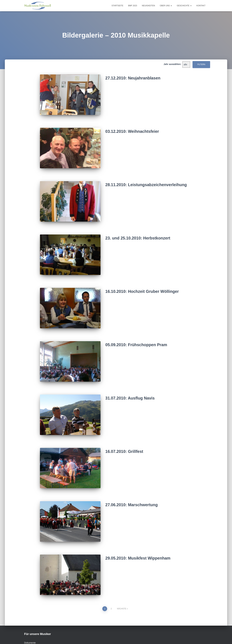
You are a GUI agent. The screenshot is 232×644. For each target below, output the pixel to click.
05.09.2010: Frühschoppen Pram (136, 334)
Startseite (117, 6)
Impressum (92, 637)
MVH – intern (130, 637)
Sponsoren (63, 637)
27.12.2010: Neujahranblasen (133, 78)
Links (78, 637)
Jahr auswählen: (172, 64)
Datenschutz (110, 637)
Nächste (122, 587)
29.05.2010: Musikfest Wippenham (138, 539)
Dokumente (30, 621)
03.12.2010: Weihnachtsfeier (132, 129)
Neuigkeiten (148, 6)
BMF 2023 (133, 6)
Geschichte (184, 6)
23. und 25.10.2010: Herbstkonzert (138, 232)
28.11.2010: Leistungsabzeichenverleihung (146, 180)
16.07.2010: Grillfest (124, 436)
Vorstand (46, 637)
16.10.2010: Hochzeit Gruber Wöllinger (142, 283)
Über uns (166, 6)
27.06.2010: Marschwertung (132, 487)
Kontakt (201, 6)
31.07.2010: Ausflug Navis (130, 385)
